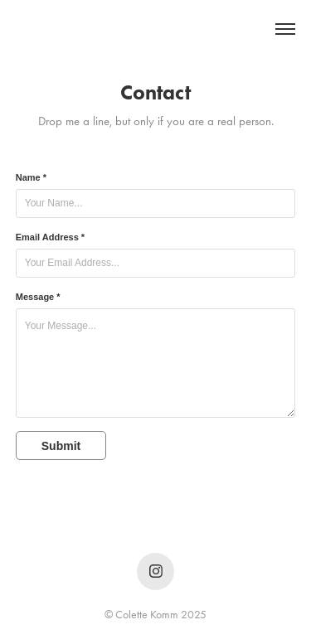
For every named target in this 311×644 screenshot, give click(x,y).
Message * (38, 297)
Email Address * (50, 237)
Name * (31, 177)
